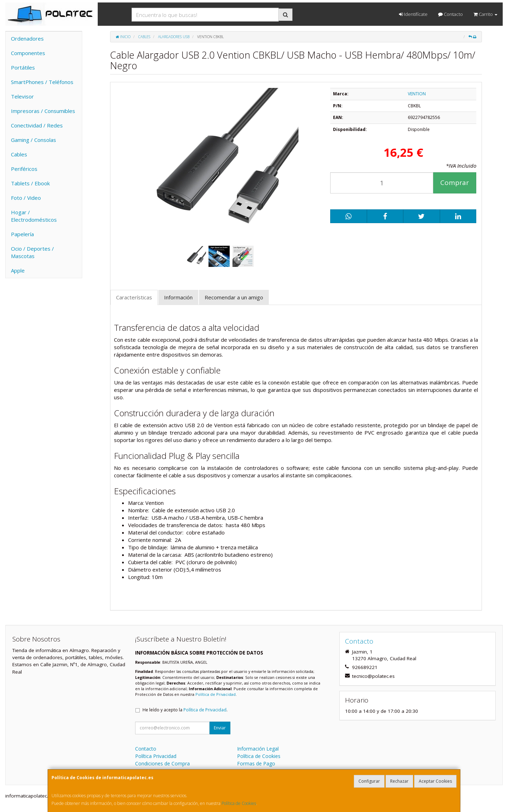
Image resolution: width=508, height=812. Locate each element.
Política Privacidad (156, 756)
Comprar (455, 183)
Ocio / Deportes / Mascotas (32, 252)
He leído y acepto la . (185, 710)
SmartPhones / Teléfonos (42, 82)
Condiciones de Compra (162, 763)
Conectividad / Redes (37, 125)
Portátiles (23, 67)
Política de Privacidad (216, 694)
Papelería (22, 234)
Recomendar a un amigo (234, 297)
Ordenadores (27, 38)
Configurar (369, 781)
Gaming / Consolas (34, 140)
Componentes (28, 53)
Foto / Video (26, 198)
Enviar (220, 728)
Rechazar (399, 781)
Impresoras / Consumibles (43, 111)
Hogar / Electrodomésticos (34, 216)
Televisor (22, 96)
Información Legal (258, 749)
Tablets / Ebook (30, 183)
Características (134, 297)
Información (178, 297)
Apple (18, 270)
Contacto (450, 14)
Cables (19, 154)
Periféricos (24, 169)
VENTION (417, 94)
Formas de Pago (256, 763)
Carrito (485, 14)
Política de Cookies (239, 803)
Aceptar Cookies (435, 781)
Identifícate (413, 14)
